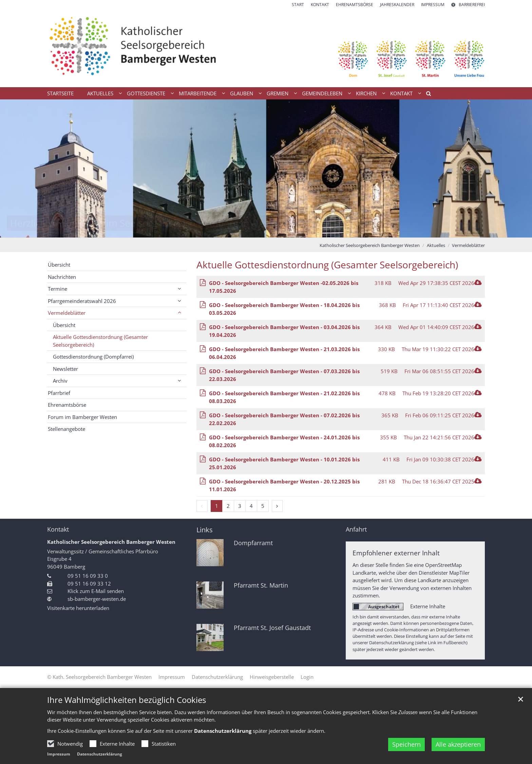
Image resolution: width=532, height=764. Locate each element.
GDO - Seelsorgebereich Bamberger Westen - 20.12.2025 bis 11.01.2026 (284, 485)
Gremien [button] (278, 93)
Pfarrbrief (59, 393)
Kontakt (58, 529)
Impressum (59, 754)
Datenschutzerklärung (223, 731)
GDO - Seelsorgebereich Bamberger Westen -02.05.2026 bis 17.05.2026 (284, 287)
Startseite (60, 93)
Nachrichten (62, 277)
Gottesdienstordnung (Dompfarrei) (93, 357)
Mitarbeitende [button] (198, 93)
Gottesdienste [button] (146, 93)
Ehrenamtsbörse (67, 405)
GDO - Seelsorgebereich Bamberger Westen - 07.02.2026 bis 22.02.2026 (284, 419)
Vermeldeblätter (468, 245)
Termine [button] (58, 289)
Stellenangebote (66, 429)
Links (205, 530)
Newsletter (65, 369)
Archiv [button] (60, 381)
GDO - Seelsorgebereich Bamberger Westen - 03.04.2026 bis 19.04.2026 (284, 331)
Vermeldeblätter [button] (67, 313)
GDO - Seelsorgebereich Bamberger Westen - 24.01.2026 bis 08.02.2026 (284, 441)
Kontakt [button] (401, 93)
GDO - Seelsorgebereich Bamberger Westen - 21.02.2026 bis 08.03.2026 (284, 397)
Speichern (406, 744)
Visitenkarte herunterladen (78, 608)
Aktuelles (436, 245)
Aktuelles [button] (100, 93)
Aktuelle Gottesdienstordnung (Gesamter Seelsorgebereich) (327, 265)
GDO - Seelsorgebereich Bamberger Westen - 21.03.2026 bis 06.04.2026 (284, 353)
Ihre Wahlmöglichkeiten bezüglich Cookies (127, 700)
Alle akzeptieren (458, 744)
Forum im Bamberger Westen (82, 417)
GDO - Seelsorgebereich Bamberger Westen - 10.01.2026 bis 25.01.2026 (284, 463)
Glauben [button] (242, 93)
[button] (426, 95)
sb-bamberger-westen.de (97, 599)
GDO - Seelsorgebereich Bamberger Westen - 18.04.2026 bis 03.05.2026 (284, 309)
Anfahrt (356, 529)
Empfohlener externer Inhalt (396, 553)
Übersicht (59, 265)
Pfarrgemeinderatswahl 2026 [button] (82, 301)
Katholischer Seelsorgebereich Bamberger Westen (370, 245)
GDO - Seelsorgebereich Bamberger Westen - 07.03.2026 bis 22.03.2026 (284, 375)
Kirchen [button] (366, 93)
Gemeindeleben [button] (322, 93)
